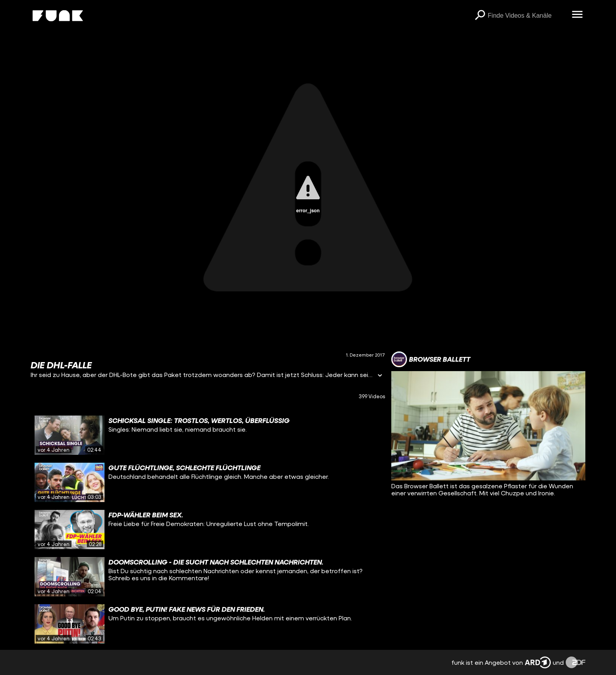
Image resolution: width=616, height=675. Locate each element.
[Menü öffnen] (577, 15)
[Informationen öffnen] (380, 376)
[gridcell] (208, 435)
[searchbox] (527, 16)
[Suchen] (480, 16)
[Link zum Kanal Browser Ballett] (431, 359)
